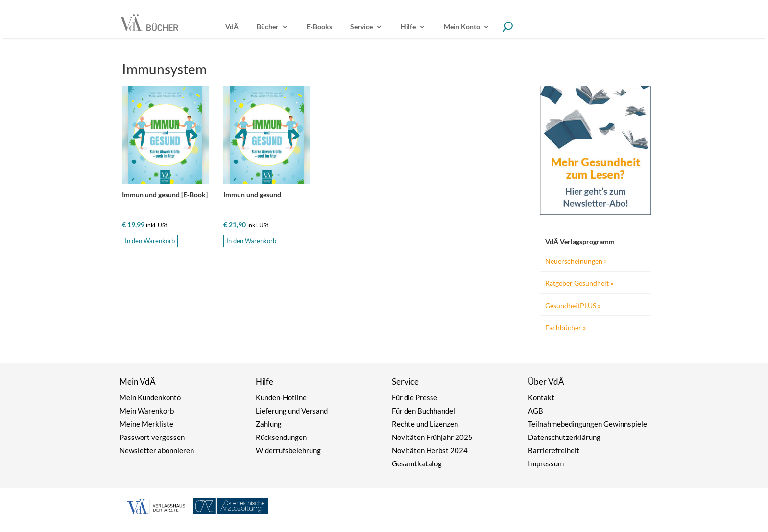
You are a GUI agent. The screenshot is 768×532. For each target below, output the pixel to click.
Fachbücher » (565, 328)
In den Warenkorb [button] (150, 241)
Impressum (546, 463)
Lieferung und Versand (292, 411)
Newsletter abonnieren (157, 450)
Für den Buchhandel (423, 411)
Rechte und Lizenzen (425, 424)
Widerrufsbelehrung (288, 450)
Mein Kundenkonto (150, 397)
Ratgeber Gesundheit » (579, 283)
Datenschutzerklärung (564, 437)
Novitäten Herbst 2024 (430, 450)
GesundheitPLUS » (573, 306)
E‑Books (319, 27)
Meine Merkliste (146, 424)
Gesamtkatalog (417, 463)
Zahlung (269, 424)
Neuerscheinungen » (576, 261)
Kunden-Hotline (281, 397)
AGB (536, 411)
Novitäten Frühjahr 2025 (432, 437)
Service (361, 27)
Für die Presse (415, 397)
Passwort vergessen (152, 437)
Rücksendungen (281, 437)
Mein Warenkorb (147, 411)
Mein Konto (462, 27)
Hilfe (408, 27)
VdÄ (232, 27)
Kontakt (541, 397)
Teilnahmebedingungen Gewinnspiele (588, 424)
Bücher (268, 27)
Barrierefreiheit (554, 450)
